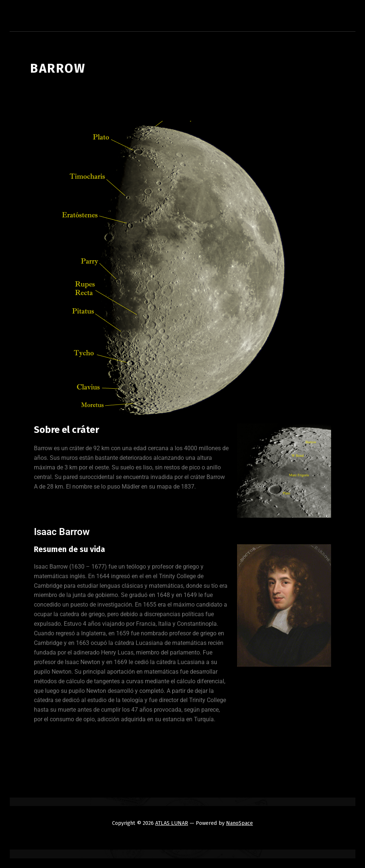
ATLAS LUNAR (172, 823)
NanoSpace (239, 823)
